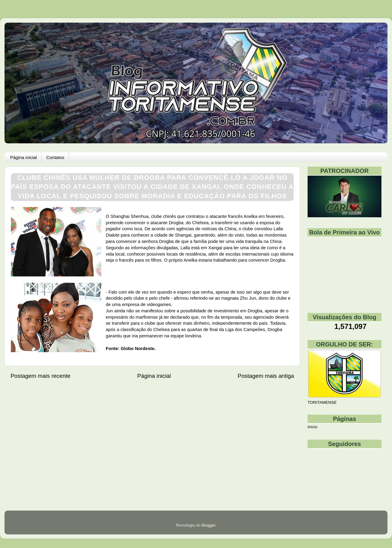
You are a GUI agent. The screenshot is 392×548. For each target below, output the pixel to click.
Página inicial (24, 157)
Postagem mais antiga (266, 376)
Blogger (209, 525)
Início (312, 427)
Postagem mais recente (40, 376)
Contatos (55, 157)
